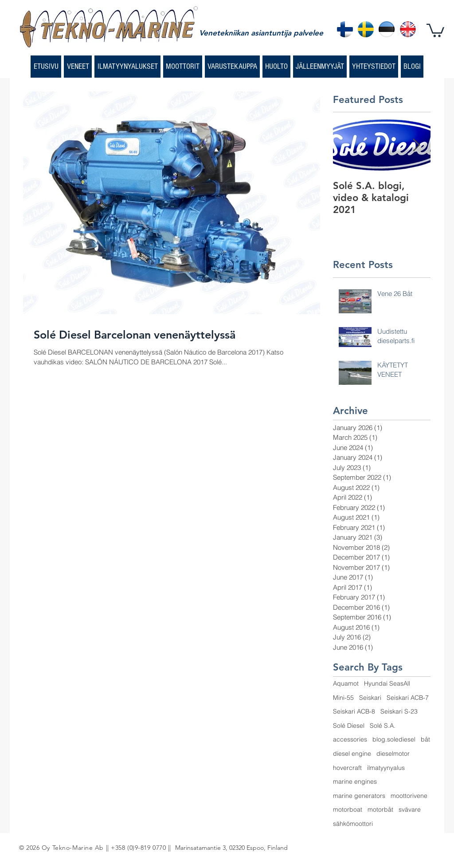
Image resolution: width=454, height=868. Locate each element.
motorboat (348, 809)
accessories (350, 739)
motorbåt (380, 809)
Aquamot (346, 683)
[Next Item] (416, 146)
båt (425, 739)
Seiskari (370, 698)
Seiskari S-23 (399, 711)
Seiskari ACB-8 (354, 711)
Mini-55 (343, 698)
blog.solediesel (394, 739)
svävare (410, 809)
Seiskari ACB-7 (408, 698)
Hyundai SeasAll (387, 683)
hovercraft (347, 768)
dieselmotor (393, 754)
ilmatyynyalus (386, 768)
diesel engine (352, 754)
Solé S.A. (383, 726)
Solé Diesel (349, 726)
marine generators (359, 796)
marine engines (355, 781)
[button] (435, 30)
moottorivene (409, 796)
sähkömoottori (353, 824)
